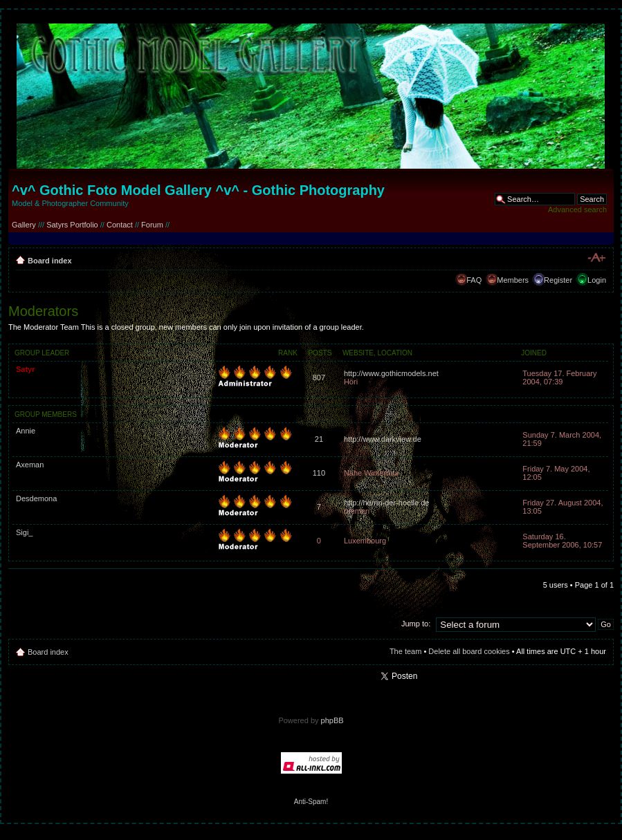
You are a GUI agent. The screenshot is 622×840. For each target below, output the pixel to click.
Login (597, 280)
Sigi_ (24, 532)
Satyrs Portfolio (72, 225)
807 (319, 377)
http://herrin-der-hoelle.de (387, 503)
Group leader (42, 353)
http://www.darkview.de (383, 439)
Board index (50, 261)
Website (358, 353)
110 (319, 473)
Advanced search (577, 209)
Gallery (24, 225)
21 (319, 439)
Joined (534, 353)
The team (405, 651)
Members (513, 280)
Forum (152, 225)
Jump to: (416, 624)
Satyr (26, 369)
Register (558, 280)
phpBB (332, 720)
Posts (320, 353)
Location (395, 353)
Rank (288, 353)
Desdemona (36, 498)
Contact (120, 225)
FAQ (474, 280)
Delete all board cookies (469, 651)
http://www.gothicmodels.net (391, 373)
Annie (26, 431)
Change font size (596, 258)
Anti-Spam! (311, 802)
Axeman (30, 465)
